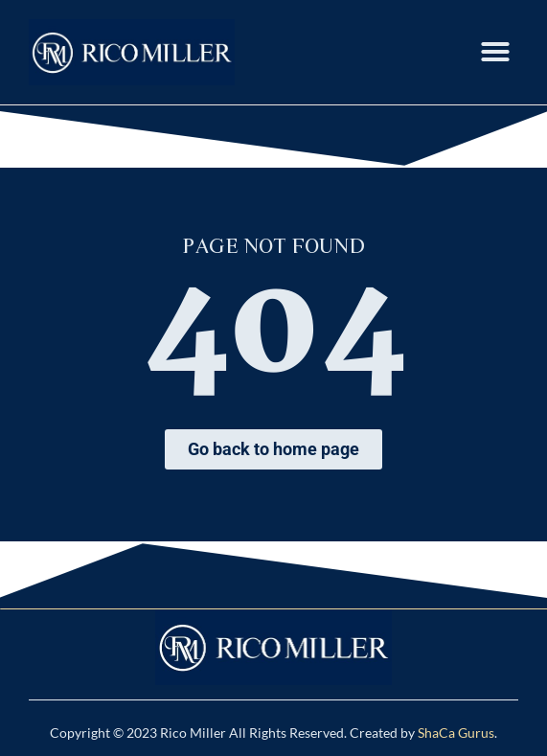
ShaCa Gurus (456, 733)
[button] (495, 52)
